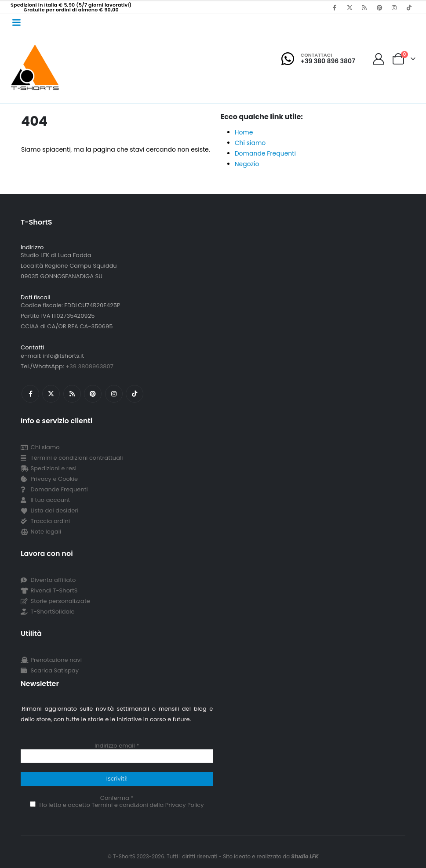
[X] (350, 7)
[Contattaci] (318, 59)
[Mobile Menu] (16, 22)
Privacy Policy (185, 805)
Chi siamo (250, 143)
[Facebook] (335, 7)
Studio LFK (305, 857)
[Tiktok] (409, 7)
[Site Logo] (35, 67)
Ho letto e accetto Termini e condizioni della (117, 805)
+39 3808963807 (89, 366)
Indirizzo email (117, 746)
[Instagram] (394, 7)
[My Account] (379, 59)
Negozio (247, 164)
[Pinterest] (379, 7)
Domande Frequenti (265, 153)
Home (244, 132)
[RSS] (364, 7)
